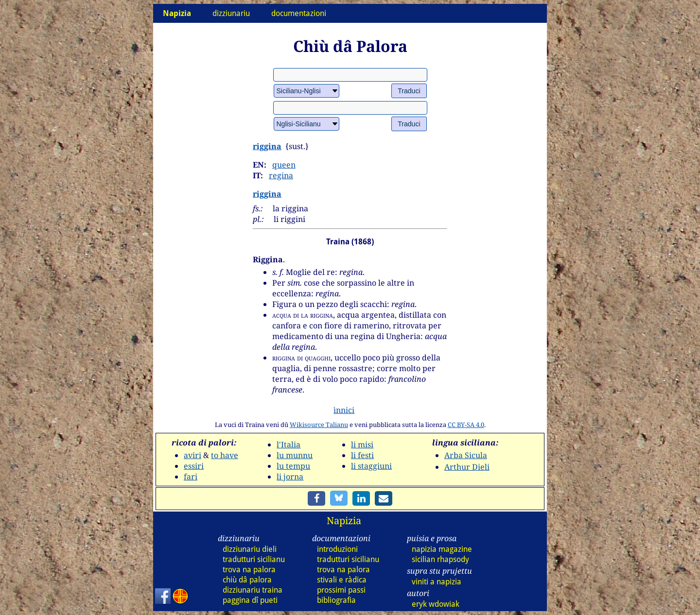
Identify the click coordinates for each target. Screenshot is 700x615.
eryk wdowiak (436, 604)
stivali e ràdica (342, 580)
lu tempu (293, 466)
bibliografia (336, 600)
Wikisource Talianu (319, 425)
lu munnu (295, 455)
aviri (192, 455)
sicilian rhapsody (440, 559)
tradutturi (254, 559)
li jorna (290, 477)
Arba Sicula (466, 455)
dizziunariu (231, 13)
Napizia (344, 521)
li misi (362, 444)
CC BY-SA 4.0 (466, 425)
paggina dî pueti (250, 600)
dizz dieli (250, 549)
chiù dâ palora (247, 580)
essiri (194, 466)
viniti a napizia (437, 582)
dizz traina (253, 590)
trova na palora (249, 570)
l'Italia (289, 444)
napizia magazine (442, 549)
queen (284, 165)
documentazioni (299, 13)
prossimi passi (341, 590)
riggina (267, 146)
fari (191, 477)
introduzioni (337, 549)
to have (225, 455)
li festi (362, 455)
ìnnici (344, 410)
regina (281, 175)
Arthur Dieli (467, 467)
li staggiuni (371, 466)
